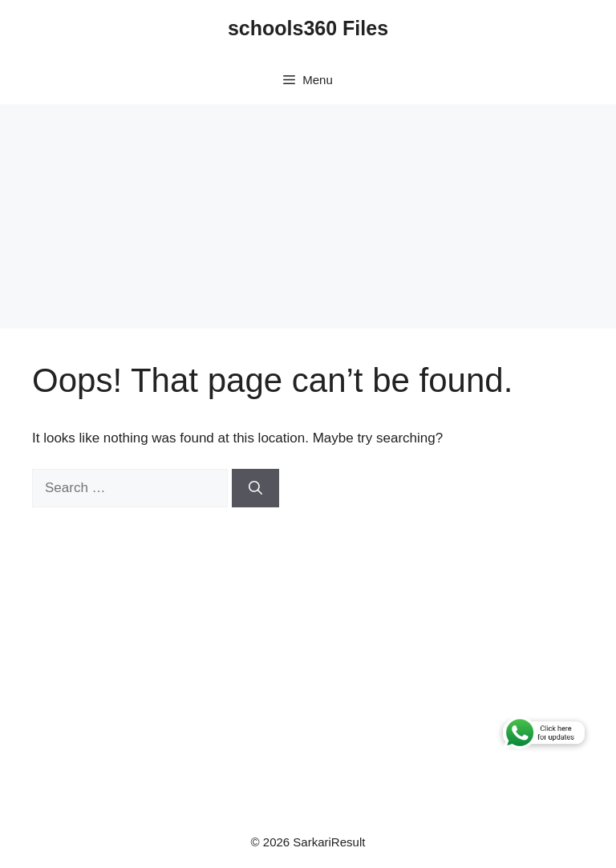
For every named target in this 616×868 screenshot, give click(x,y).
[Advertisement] (308, 216)
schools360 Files (308, 28)
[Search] (255, 488)
